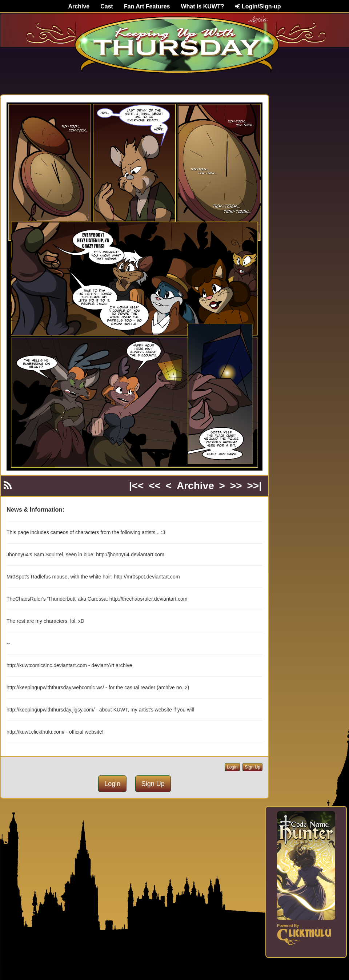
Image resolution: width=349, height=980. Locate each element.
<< (155, 486)
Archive (79, 6)
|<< (137, 486)
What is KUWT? (202, 6)
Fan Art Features (147, 6)
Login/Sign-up (258, 6)
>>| (254, 486)
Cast (107, 6)
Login (232, 767)
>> (236, 486)
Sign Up (252, 767)
